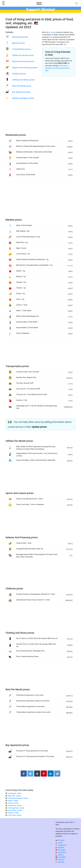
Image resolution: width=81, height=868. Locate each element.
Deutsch (60, 860)
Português (60, 850)
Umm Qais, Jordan (15, 815)
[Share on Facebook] (24, 774)
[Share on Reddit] (57, 774)
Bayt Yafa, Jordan (14, 796)
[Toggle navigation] (77, 3)
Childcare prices (19, 74)
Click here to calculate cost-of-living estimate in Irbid (57, 68)
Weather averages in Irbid (23, 98)
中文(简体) (61, 857)
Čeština (59, 855)
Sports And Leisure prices (23, 61)
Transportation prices (21, 49)
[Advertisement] (40, 119)
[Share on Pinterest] (44, 774)
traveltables (39, 3)
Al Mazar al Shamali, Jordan (18, 798)
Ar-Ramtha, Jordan (15, 806)
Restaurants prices (20, 37)
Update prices (39, 427)
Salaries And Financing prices (25, 68)
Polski (59, 843)
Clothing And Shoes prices (23, 80)
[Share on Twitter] (30, 774)
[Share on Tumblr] (37, 774)
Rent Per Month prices (22, 86)
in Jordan (52, 32)
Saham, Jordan (14, 813)
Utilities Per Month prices (23, 55)
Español (60, 847)
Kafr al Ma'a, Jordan (15, 810)
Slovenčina (61, 852)
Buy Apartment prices (21, 92)
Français (60, 862)
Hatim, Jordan (13, 801)
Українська (61, 845)
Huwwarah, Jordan (15, 793)
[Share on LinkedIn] (51, 774)
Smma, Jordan (13, 803)
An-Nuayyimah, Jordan (16, 808)
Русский (60, 840)
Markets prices (18, 43)
